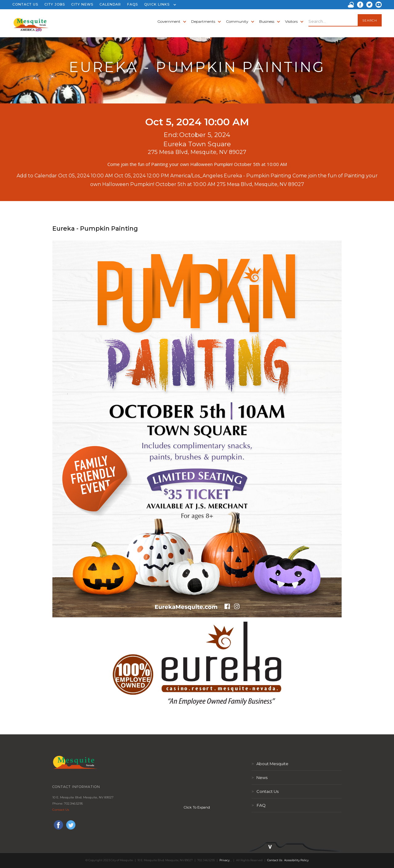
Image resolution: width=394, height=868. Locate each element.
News (259, 777)
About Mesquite (270, 764)
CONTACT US (25, 4)
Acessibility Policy (296, 860)
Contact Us (61, 810)
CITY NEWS (82, 4)
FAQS (133, 4)
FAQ (259, 805)
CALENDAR (110, 4)
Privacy (225, 860)
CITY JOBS (55, 4)
